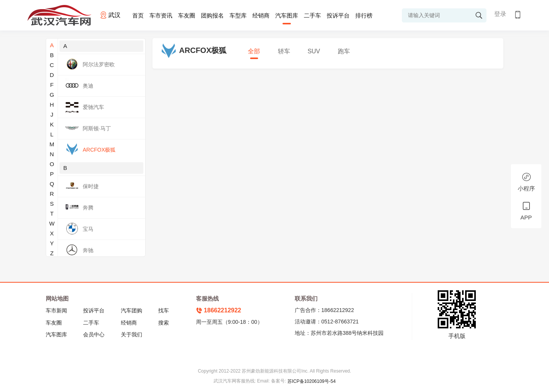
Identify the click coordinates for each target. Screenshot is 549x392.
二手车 (312, 15)
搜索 (164, 323)
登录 (500, 14)
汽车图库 (287, 15)
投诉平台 (338, 15)
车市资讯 (161, 15)
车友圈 (187, 15)
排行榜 (364, 15)
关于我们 (132, 334)
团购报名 (212, 15)
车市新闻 (56, 310)
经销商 (261, 15)
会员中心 (94, 334)
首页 (138, 15)
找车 (164, 310)
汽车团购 (132, 310)
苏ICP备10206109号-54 (312, 381)
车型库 (238, 15)
